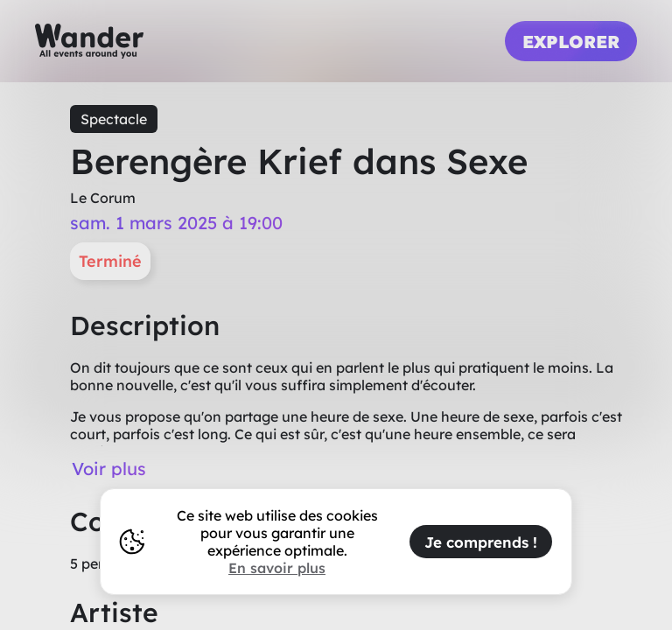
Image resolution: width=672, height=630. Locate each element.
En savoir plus (277, 568)
